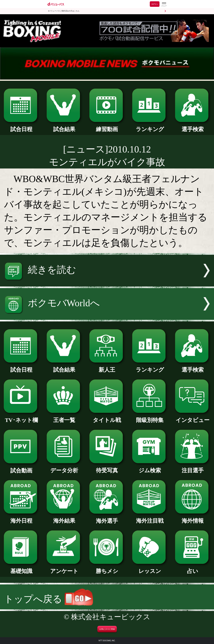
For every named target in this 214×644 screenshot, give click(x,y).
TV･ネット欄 (21, 417)
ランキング (150, 126)
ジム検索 (150, 468)
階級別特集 (150, 417)
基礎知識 (21, 568)
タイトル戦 (107, 417)
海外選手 (107, 518)
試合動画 (21, 468)
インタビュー (193, 417)
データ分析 (64, 468)
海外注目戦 (150, 518)
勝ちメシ (107, 568)
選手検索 (193, 126)
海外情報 (193, 518)
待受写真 (107, 468)
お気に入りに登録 (107, 629)
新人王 (107, 367)
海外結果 (64, 518)
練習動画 (107, 126)
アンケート (64, 568)
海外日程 (21, 518)
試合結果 (64, 126)
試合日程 (21, 126)
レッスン (150, 568)
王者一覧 (64, 417)
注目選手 (193, 468)
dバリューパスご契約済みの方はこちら (64, 11)
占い (193, 568)
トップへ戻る (49, 599)
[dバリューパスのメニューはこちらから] (164, 4)
